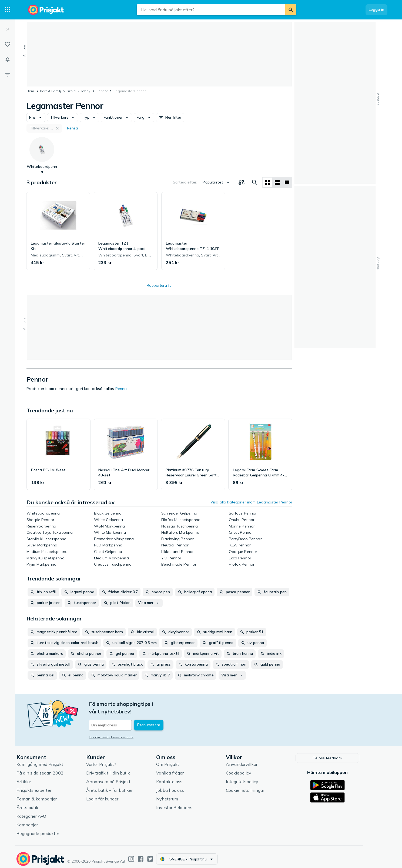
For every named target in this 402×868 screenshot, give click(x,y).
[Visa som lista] (277, 182)
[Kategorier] (8, 10)
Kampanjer (40, 821)
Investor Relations (187, 803)
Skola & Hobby (78, 91)
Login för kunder (115, 795)
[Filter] (8, 75)
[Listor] (8, 44)
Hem (30, 91)
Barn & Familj (50, 91)
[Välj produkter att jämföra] (242, 182)
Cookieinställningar (258, 786)
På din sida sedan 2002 (53, 769)
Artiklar (37, 777)
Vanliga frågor (183, 769)
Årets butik (41, 803)
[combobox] (211, 10)
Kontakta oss (182, 777)
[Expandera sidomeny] (8, 29)
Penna (121, 389)
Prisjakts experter (47, 786)
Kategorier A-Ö (45, 812)
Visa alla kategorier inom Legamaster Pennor (251, 502)
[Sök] (291, 10)
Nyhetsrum (180, 795)
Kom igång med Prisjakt (53, 760)
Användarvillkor (255, 760)
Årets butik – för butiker (123, 786)
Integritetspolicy (255, 777)
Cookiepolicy (252, 769)
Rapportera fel (160, 285)
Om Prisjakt (181, 760)
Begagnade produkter (51, 829)
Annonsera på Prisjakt (122, 777)
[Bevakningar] (8, 59)
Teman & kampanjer (50, 795)
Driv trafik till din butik (121, 769)
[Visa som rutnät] (267, 182)
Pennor (102, 91)
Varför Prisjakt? (114, 760)
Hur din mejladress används (124, 730)
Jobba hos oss (183, 786)
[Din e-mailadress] (138, 717)
